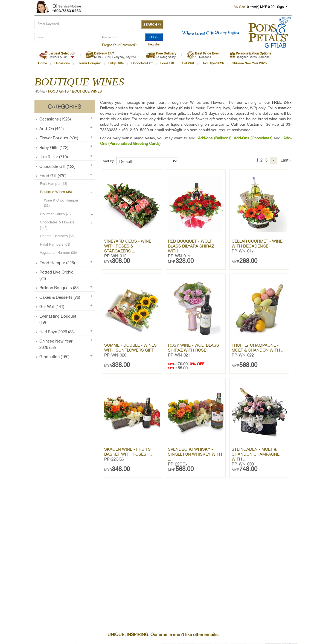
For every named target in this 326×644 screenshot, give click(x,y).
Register (154, 44)
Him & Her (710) (54, 157)
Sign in (282, 7)
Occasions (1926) (55, 119)
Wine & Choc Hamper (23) (61, 203)
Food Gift (167, 63)
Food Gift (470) (53, 176)
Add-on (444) (52, 129)
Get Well (188, 63)
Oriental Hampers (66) (57, 236)
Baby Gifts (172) (54, 147)
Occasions (62, 63)
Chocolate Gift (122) (57, 166)
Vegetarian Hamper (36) (58, 253)
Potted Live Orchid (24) (56, 275)
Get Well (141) (52, 307)
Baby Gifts (116, 63)
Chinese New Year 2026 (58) (56, 344)
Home (42, 63)
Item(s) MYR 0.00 (261, 7)
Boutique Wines (87, 91)
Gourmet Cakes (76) (56, 214)
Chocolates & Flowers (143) (57, 225)
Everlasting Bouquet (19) (58, 319)
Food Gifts (58, 91)
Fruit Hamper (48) (53, 184)
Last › (286, 160)
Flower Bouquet (89, 63)
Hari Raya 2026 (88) (57, 332)
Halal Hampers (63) (55, 244)
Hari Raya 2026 (213, 63)
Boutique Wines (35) (56, 192)
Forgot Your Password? (119, 45)
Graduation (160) (54, 357)
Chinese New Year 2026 (249, 63)
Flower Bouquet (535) (59, 138)
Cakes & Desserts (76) (60, 297)
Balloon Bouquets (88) (59, 288)
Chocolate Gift (142, 63)
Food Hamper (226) (57, 263)
